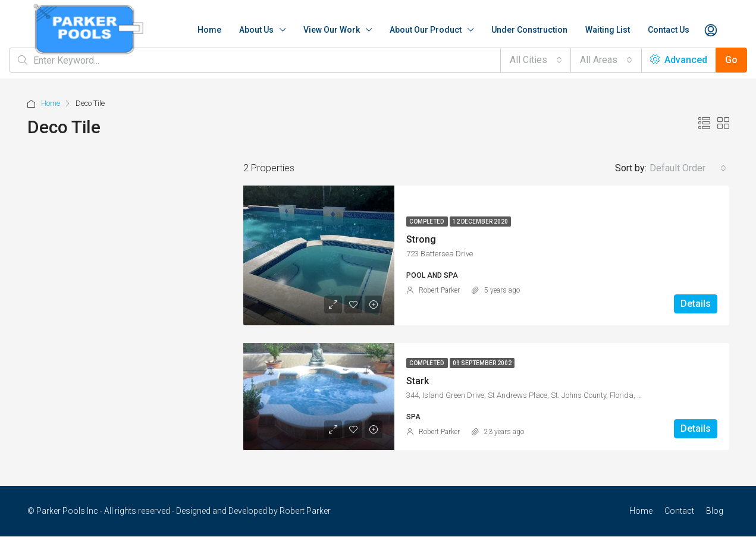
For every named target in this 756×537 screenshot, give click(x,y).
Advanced (679, 60)
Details (696, 304)
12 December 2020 (480, 222)
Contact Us (669, 30)
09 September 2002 (482, 363)
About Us (256, 30)
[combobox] (536, 60)
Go (731, 60)
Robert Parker (439, 290)
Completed (427, 222)
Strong (421, 239)
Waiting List (608, 30)
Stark (418, 381)
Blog (715, 511)
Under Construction (529, 30)
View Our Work (332, 30)
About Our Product (426, 30)
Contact (679, 511)
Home (209, 30)
